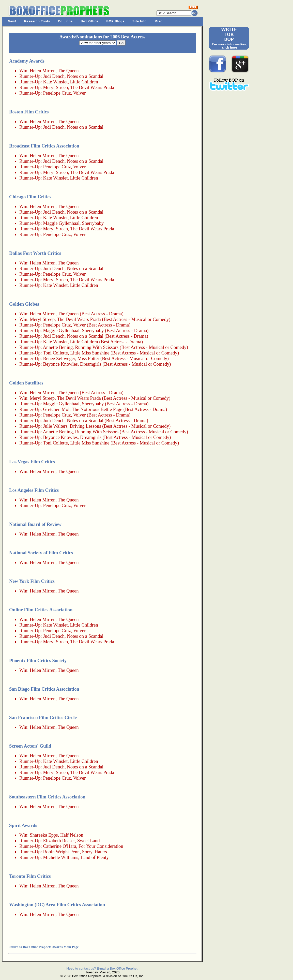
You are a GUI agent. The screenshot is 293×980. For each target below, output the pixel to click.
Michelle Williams (60, 857)
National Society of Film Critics (41, 553)
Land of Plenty (95, 857)
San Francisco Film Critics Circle (43, 717)
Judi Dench (54, 76)
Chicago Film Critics (30, 197)
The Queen (68, 71)
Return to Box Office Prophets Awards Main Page (43, 947)
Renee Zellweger (59, 358)
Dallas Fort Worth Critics (35, 253)
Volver (79, 93)
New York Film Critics (32, 581)
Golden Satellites (26, 383)
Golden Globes (24, 304)
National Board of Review (35, 524)
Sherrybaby (93, 223)
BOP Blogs (115, 21)
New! (12, 21)
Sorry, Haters (95, 852)
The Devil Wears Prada (92, 87)
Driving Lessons (86, 426)
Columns (65, 21)
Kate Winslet (55, 82)
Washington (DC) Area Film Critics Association (57, 905)
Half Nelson (72, 835)
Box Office (90, 21)
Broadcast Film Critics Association (44, 146)
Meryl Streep (55, 87)
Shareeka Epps (44, 835)
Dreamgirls (91, 364)
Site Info (140, 21)
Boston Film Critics (29, 112)
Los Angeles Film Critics (34, 490)
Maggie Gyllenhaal (61, 223)
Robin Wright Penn (61, 852)
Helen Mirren (43, 71)
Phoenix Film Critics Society (38, 660)
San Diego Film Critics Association (44, 689)
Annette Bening (58, 347)
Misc (158, 21)
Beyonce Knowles (60, 364)
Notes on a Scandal (85, 76)
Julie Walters (55, 426)
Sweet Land (89, 841)
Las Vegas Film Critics (32, 462)
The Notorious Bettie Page (97, 409)
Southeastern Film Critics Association (47, 797)
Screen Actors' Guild (30, 746)
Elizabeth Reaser (59, 841)
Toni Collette (55, 353)
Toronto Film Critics (30, 876)
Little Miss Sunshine (90, 353)
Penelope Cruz (57, 93)
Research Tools (37, 21)
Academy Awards (27, 61)
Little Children (84, 82)
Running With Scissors (97, 347)
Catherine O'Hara (59, 846)
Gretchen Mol (56, 409)
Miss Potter (88, 358)
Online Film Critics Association (41, 610)
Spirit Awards (23, 825)
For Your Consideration (101, 846)
